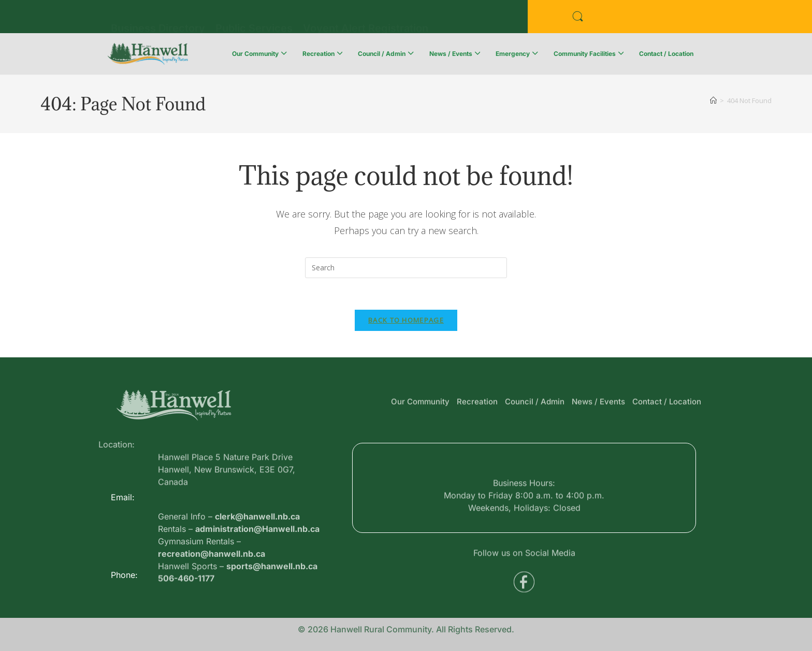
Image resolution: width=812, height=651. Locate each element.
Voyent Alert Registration (366, 19)
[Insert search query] (406, 268)
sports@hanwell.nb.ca (272, 594)
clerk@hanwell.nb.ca (257, 544)
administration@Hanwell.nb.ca (257, 556)
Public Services (254, 19)
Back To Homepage (406, 320)
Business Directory (158, 19)
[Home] (713, 100)
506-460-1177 (186, 583)
